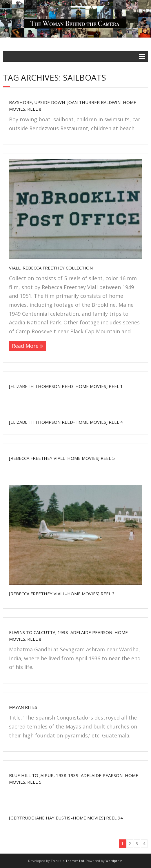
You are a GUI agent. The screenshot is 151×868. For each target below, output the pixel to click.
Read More (25, 346)
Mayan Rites (23, 707)
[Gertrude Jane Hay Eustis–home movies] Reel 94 (66, 818)
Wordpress (114, 861)
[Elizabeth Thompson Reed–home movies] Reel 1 (66, 386)
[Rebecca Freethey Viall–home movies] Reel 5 (62, 458)
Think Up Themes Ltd (67, 861)
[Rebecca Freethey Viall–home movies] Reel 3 (62, 594)
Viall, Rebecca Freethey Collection (51, 268)
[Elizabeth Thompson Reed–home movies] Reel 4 (66, 422)
